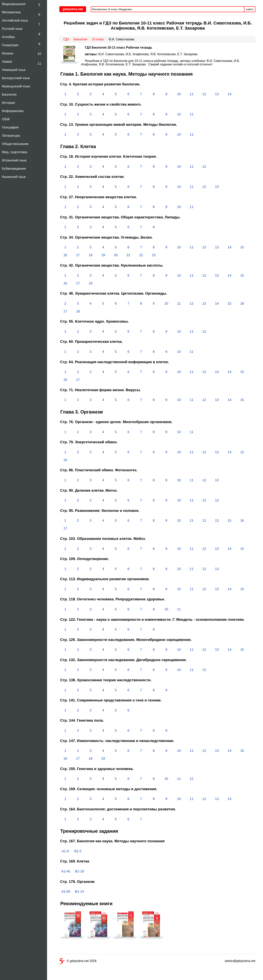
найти (250, 9)
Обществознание (15, 144)
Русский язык (12, 29)
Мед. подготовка (15, 152)
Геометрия (10, 45)
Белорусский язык (16, 78)
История (8, 103)
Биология (9, 95)
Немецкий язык (14, 70)
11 (39, 64)
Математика (11, 12)
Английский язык (15, 20)
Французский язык (16, 86)
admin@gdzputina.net (240, 961)
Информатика (13, 111)
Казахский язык (14, 177)
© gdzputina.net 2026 (78, 962)
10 (39, 54)
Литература (11, 136)
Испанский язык (14, 160)
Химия (7, 62)
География (10, 127)
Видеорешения (14, 4)
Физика (8, 53)
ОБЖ (6, 119)
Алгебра (8, 37)
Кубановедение (14, 169)
